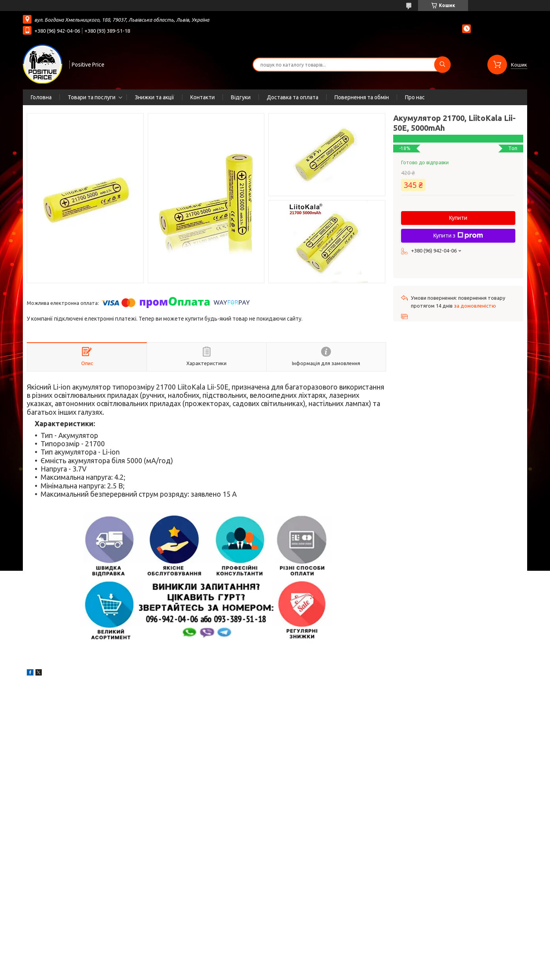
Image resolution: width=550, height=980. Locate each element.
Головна (41, 97)
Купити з (458, 236)
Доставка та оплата (293, 97)
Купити (458, 218)
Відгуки (241, 97)
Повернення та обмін (362, 97)
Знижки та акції (154, 97)
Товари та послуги (92, 97)
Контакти (203, 97)
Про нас (415, 97)
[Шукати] (442, 65)
